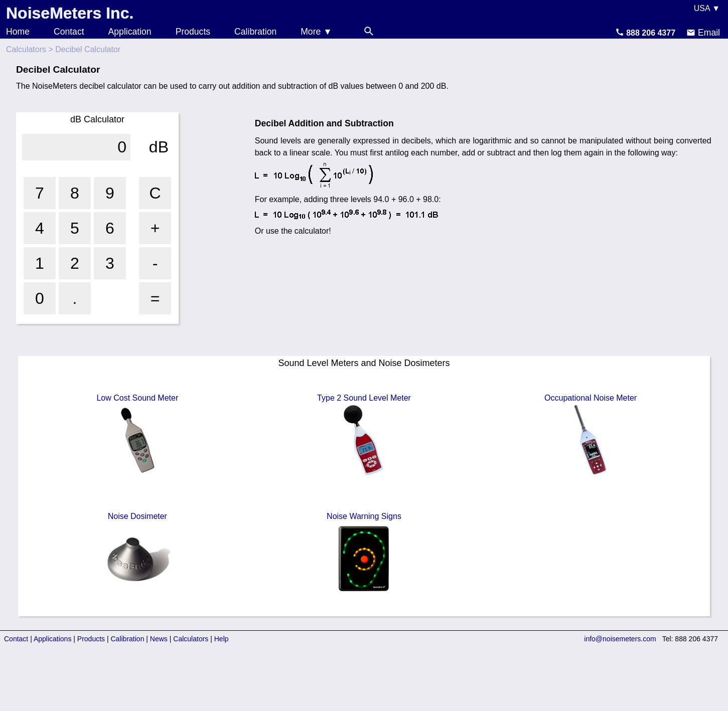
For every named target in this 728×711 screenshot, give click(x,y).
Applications (53, 639)
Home (18, 32)
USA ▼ (707, 8)
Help (222, 639)
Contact (69, 32)
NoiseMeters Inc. (70, 13)
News (159, 639)
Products (193, 32)
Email (703, 33)
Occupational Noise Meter (591, 436)
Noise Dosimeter (137, 554)
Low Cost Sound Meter (137, 436)
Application (130, 32)
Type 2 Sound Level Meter (364, 436)
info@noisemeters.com (620, 639)
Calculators (26, 49)
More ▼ (316, 32)
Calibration (255, 32)
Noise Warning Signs (364, 554)
